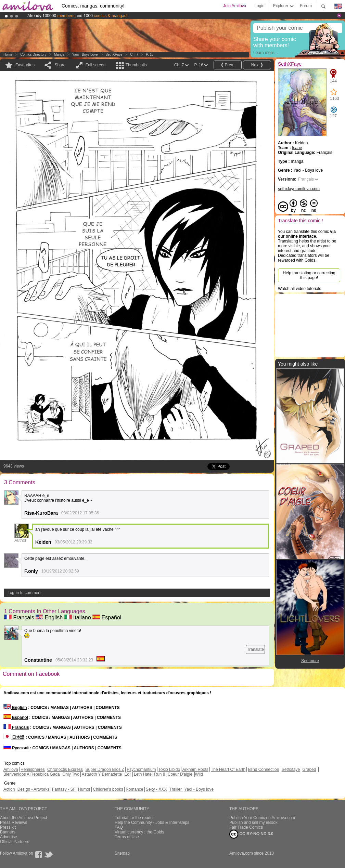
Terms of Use (127, 837)
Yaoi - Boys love (85, 55)
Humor (84, 789)
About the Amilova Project (23, 818)
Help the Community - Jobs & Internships (152, 823)
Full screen (96, 65)
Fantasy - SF (64, 789)
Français (19, 617)
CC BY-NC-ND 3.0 (251, 834)
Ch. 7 (134, 55)
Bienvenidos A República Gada (32, 774)
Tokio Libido (169, 770)
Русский (16, 748)
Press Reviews (14, 823)
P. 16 (150, 55)
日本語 (14, 737)
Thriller (176, 789)
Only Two (71, 774)
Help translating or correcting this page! (309, 275)
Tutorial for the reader (134, 818)
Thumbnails (136, 65)
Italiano (78, 617)
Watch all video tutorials (299, 289)
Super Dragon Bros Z (105, 770)
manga (59, 55)
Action (9, 789)
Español (107, 617)
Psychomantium (141, 770)
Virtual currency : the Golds (139, 832)
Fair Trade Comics (246, 827)
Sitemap (122, 853)
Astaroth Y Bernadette (102, 774)
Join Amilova (235, 6)
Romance (134, 789)
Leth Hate (143, 774)
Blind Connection (264, 770)
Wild (199, 774)
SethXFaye (114, 55)
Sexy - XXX (156, 789)
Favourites (25, 65)
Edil (128, 774)
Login (259, 6)
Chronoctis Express (65, 770)
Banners (8, 832)
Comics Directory (33, 55)
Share (60, 65)
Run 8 (159, 774)
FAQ (119, 827)
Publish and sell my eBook (253, 823)
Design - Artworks (34, 789)
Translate (255, 649)
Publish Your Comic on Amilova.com (262, 818)
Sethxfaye (291, 770)
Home (8, 55)
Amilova (11, 770)
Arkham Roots (195, 770)
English (49, 617)
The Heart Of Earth (228, 770)
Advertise (9, 837)
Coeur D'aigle (181, 774)
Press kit (8, 827)
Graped (309, 770)
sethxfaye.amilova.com (299, 189)
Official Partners (15, 842)
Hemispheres (33, 770)
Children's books (108, 789)
